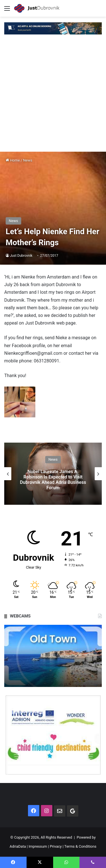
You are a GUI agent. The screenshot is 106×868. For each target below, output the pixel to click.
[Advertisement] (53, 96)
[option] (53, 474)
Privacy (56, 846)
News (28, 160)
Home (13, 160)
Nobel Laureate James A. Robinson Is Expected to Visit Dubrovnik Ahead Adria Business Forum (53, 480)
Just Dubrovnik (21, 256)
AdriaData (18, 846)
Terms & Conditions (80, 846)
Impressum (38, 846)
